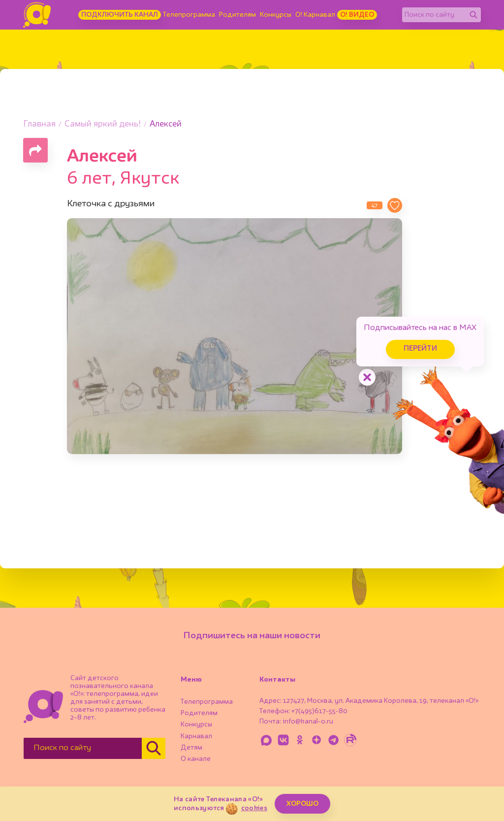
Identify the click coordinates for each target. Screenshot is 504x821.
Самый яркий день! (103, 124)
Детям (191, 748)
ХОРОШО (302, 804)
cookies (254, 808)
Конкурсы (276, 15)
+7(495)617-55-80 (319, 711)
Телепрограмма (189, 15)
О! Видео (357, 15)
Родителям (237, 15)
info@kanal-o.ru (308, 722)
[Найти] (473, 15)
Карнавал (196, 736)
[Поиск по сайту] (434, 15)
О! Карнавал (315, 15)
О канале (196, 759)
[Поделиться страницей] (35, 150)
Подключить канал (120, 15)
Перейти (420, 349)
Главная (39, 124)
